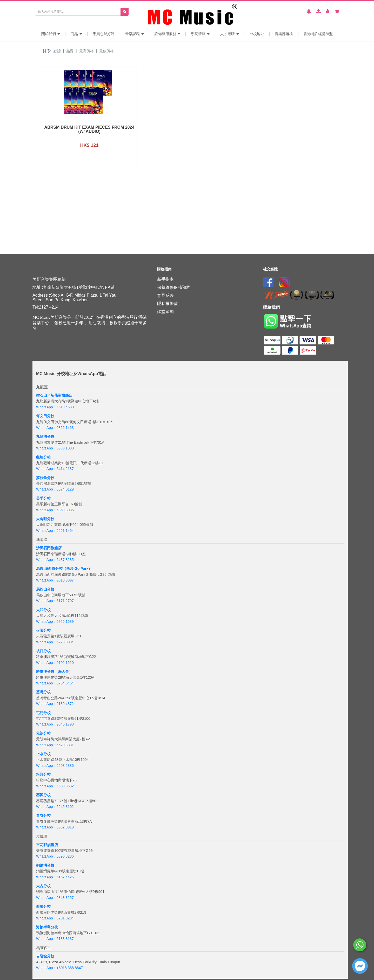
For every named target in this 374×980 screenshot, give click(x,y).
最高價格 (86, 51)
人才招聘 (230, 34)
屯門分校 (43, 713)
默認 (57, 51)
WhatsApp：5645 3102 (55, 807)
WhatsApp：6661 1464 (55, 531)
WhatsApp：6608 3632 (55, 786)
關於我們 (51, 34)
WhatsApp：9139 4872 (55, 704)
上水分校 (43, 754)
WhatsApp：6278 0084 (55, 642)
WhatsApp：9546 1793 (55, 724)
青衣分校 (43, 815)
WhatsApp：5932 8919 (55, 827)
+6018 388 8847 (70, 968)
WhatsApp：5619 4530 (55, 407)
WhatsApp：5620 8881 (55, 745)
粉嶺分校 (43, 774)
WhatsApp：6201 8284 (55, 918)
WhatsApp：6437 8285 (55, 560)
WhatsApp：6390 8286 (55, 856)
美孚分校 (43, 498)
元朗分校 (43, 733)
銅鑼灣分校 (45, 865)
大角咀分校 (45, 519)
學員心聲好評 (104, 34)
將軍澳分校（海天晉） (54, 671)
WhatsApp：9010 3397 (55, 580)
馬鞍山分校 (45, 589)
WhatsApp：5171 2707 (55, 601)
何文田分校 (45, 416)
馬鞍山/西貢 (46, 569)
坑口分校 (43, 651)
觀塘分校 (43, 457)
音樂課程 (135, 34)
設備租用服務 (168, 34)
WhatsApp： (46, 968)
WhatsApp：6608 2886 (55, 766)
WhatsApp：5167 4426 (55, 877)
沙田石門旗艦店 (49, 548)
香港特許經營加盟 (318, 34)
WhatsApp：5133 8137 (55, 939)
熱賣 (70, 51)
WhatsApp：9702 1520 (55, 663)
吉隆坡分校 (45, 956)
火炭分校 (43, 630)
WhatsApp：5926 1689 (55, 622)
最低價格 (106, 51)
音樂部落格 (284, 34)
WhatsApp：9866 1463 (55, 428)
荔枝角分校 (45, 478)
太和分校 (43, 610)
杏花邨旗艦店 (47, 845)
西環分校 (43, 906)
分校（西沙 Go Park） (74, 569)
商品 (76, 34)
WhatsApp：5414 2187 (55, 469)
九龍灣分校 (45, 436)
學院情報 (200, 34)
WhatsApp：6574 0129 (55, 489)
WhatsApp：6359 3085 (55, 510)
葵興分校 (43, 795)
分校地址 (257, 34)
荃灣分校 (43, 692)
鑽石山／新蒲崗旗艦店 (54, 395)
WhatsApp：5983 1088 (55, 448)
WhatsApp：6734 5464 (55, 683)
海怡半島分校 (47, 927)
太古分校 (43, 886)
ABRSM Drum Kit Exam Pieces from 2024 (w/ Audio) (76, 129)
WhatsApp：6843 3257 (55, 898)
